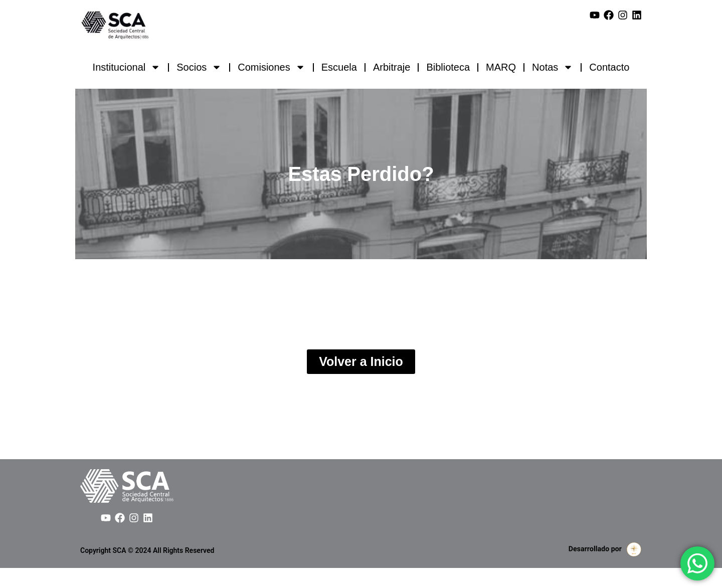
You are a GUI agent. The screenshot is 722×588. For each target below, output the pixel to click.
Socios (199, 67)
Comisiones (271, 67)
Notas (553, 67)
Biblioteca (448, 67)
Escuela (339, 67)
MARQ (501, 67)
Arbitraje (392, 67)
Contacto (609, 67)
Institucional (127, 67)
